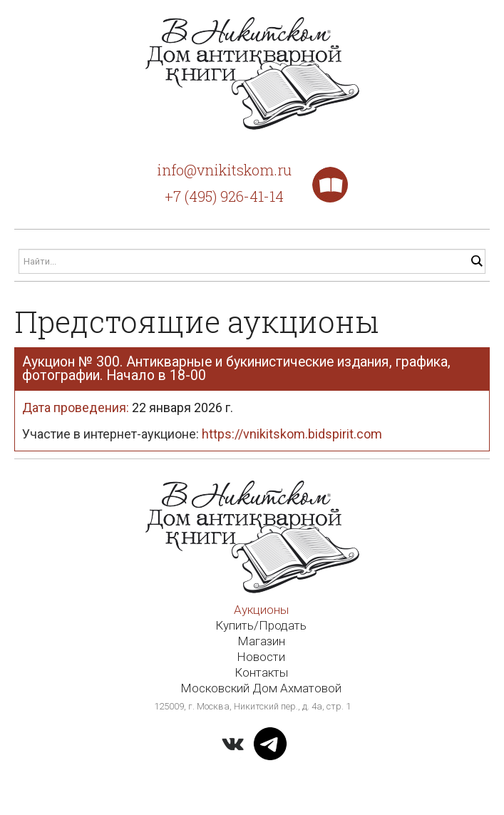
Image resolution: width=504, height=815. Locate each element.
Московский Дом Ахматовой (261, 688)
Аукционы (261, 610)
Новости (261, 657)
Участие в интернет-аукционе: (202, 434)
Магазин (261, 641)
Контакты (261, 672)
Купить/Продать (261, 625)
